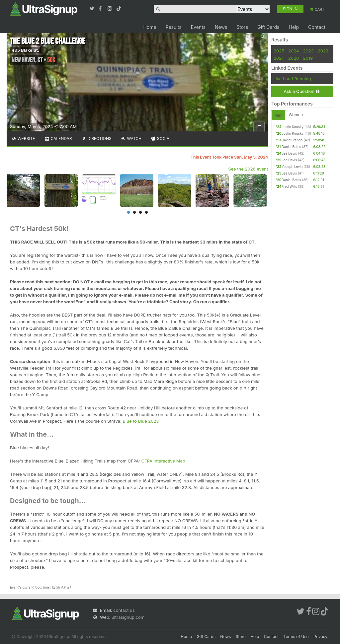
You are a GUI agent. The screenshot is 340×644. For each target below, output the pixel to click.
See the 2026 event (248, 169)
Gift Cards (268, 27)
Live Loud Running (292, 79)
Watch (131, 139)
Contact (317, 27)
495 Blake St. (25, 50)
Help (294, 27)
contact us (124, 610)
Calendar (58, 139)
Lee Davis (289, 153)
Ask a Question (301, 91)
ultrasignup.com (128, 617)
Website (23, 139)
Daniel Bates (291, 147)
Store (242, 27)
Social (161, 139)
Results (174, 27)
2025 (279, 51)
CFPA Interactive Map (163, 461)
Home (150, 27)
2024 (294, 51)
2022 (323, 51)
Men (278, 115)
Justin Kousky (293, 127)
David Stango (292, 140)
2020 (294, 58)
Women (296, 115)
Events (198, 27)
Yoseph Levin (292, 167)
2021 (278, 58)
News (221, 27)
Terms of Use (296, 637)
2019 (308, 58)
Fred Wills (289, 186)
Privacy (320, 637)
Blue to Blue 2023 (141, 421)
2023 (308, 51)
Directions (96, 139)
